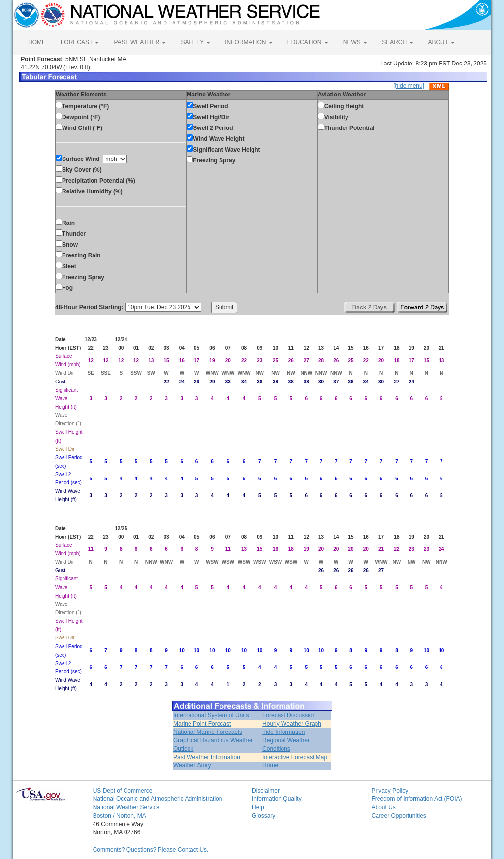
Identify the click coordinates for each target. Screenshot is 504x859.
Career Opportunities (398, 816)
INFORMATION (249, 42)
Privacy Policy (390, 791)
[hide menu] (409, 86)
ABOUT (441, 42)
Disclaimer (266, 791)
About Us (383, 807)
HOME (37, 42)
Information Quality (277, 799)
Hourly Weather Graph (292, 724)
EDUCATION (308, 42)
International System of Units (211, 715)
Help (258, 807)
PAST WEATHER (140, 42)
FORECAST (80, 42)
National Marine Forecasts (208, 732)
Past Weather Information (207, 757)
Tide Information (283, 732)
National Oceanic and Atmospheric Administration (158, 799)
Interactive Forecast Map (295, 757)
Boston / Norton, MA (120, 816)
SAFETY (195, 42)
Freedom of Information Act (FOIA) (416, 799)
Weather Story (192, 765)
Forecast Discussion (289, 715)
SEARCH (397, 42)
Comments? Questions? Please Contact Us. (151, 850)
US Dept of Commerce (123, 791)
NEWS (355, 42)
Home (270, 765)
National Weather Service (126, 807)
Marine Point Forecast (202, 724)
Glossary (264, 816)
